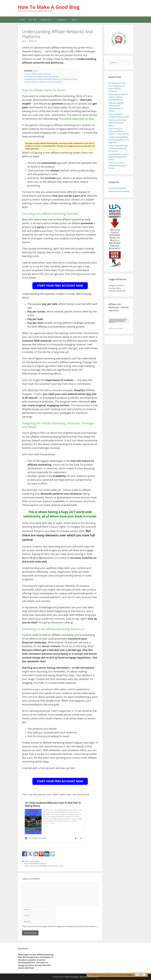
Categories (64, 20)
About (76, 20)
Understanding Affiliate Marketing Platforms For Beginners (119, 140)
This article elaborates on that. (77, 119)
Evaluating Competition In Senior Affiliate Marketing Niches (118, 97)
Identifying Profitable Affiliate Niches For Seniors (117, 123)
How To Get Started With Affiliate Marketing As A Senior (44, 866)
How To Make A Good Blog (49, 7)
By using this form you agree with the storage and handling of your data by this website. (61, 926)
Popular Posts (48, 20)
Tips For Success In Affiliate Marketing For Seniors (118, 165)
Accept (140, 975)
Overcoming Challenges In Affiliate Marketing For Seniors (118, 148)
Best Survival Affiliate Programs (35, 863)
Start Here (33, 20)
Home (22, 20)
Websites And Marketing (119, 191)
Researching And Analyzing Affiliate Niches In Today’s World (119, 131)
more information (128, 975)
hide (35, 71)
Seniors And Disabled (32, 861)
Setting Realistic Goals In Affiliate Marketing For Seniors (119, 157)
